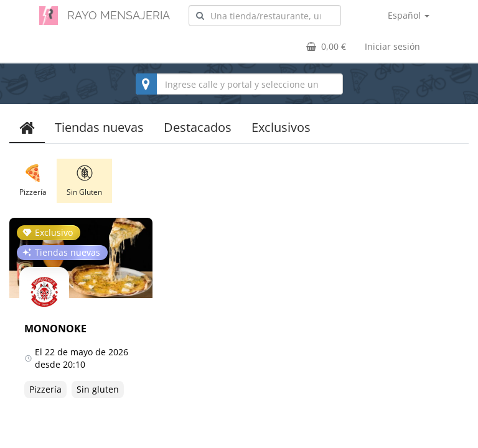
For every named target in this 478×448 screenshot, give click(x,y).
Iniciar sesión (392, 46)
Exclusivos (281, 127)
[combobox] (265, 16)
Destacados (198, 127)
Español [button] (409, 15)
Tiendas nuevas (99, 127)
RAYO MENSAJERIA (119, 15)
